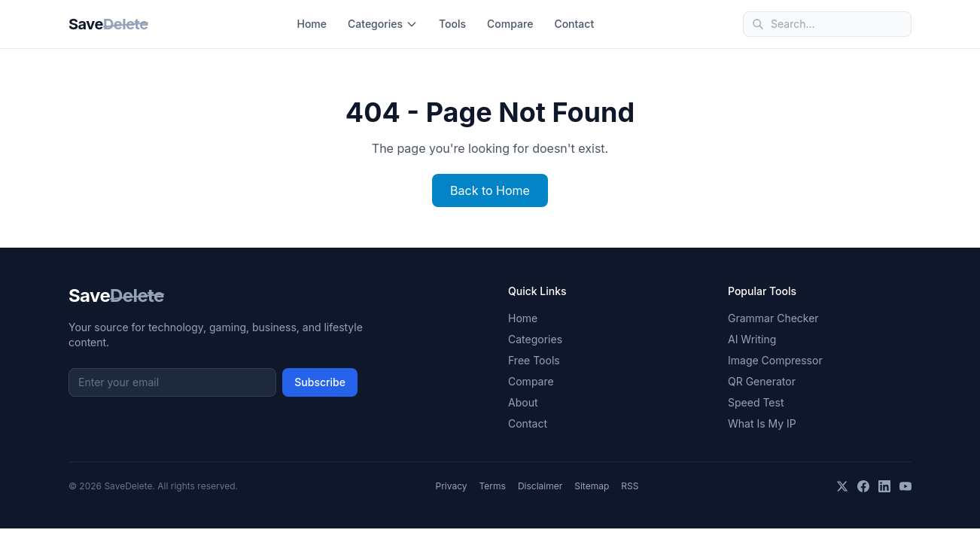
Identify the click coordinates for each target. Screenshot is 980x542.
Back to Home (490, 190)
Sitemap (592, 486)
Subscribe (320, 382)
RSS (630, 486)
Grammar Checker (773, 318)
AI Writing (752, 339)
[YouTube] (905, 486)
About (523, 402)
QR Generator (762, 381)
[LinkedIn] (884, 486)
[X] (842, 486)
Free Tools (534, 360)
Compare (510, 24)
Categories (383, 24)
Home (312, 24)
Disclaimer (540, 486)
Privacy (452, 486)
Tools (452, 24)
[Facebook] (863, 486)
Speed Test (756, 402)
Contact (574, 24)
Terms (493, 486)
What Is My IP (762, 423)
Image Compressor (775, 360)
